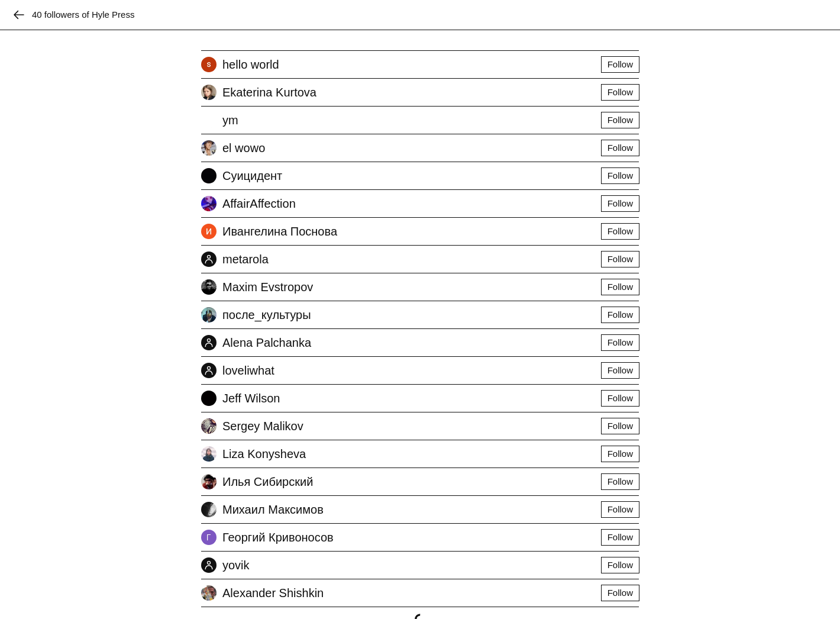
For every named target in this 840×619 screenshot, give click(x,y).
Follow (620, 64)
